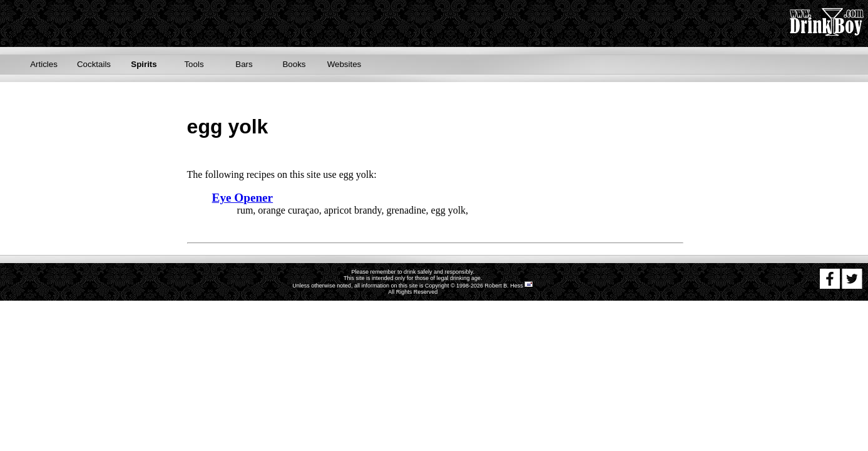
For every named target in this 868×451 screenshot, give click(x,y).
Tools (194, 64)
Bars (244, 64)
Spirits (144, 64)
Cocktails (94, 64)
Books (294, 64)
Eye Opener (243, 198)
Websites (345, 64)
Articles (44, 64)
